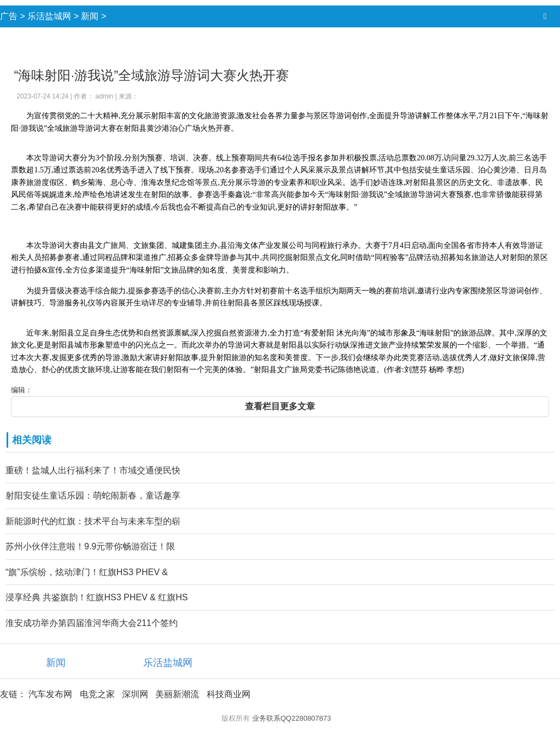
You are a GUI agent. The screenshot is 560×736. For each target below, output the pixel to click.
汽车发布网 (50, 694)
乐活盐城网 (49, 16)
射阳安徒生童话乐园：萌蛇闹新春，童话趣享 (93, 496)
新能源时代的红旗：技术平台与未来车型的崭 (93, 521)
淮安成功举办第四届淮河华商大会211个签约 (92, 623)
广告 (9, 16)
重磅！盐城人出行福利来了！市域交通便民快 (93, 470)
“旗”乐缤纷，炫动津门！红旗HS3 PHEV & (87, 572)
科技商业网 (229, 694)
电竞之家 (97, 694)
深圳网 (135, 694)
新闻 (90, 16)
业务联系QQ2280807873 (292, 718)
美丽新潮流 (177, 694)
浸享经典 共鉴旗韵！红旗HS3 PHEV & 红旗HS (97, 597)
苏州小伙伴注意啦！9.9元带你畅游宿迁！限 (90, 546)
